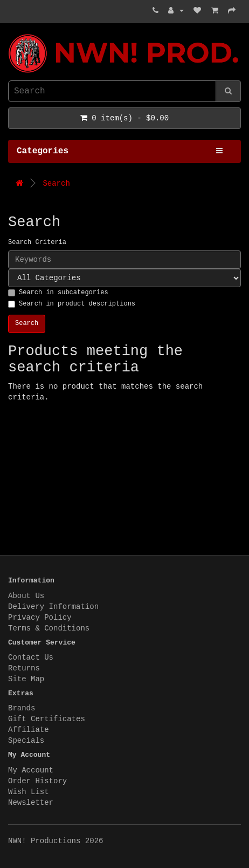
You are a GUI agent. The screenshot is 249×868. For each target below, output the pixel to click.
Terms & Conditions (49, 628)
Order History (37, 781)
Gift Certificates (47, 719)
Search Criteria (37, 242)
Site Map (26, 679)
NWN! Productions (11, 34)
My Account (31, 770)
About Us (26, 596)
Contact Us (31, 657)
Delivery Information (53, 607)
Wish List (29, 792)
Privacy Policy (40, 618)
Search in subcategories (58, 293)
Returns (24, 668)
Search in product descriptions (72, 304)
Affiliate (29, 730)
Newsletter (31, 803)
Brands (22, 708)
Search (56, 184)
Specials (26, 741)
